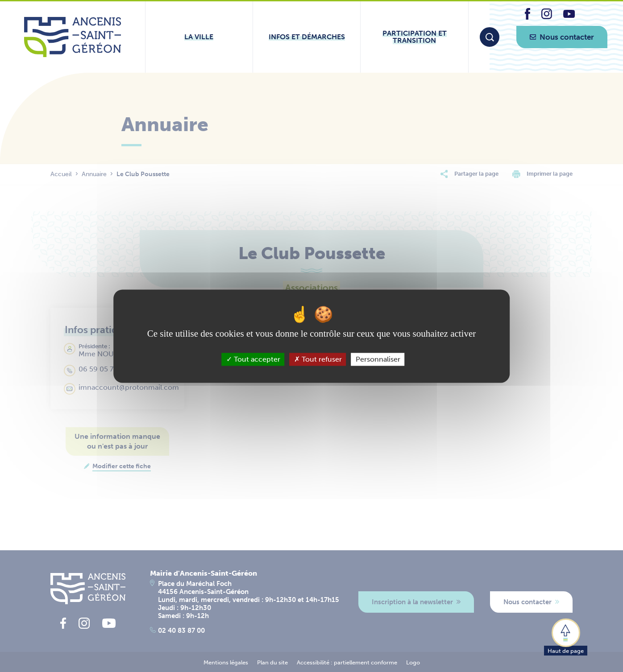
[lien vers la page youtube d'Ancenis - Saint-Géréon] (569, 15)
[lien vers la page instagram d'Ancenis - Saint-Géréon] (547, 17)
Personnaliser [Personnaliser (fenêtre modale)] (378, 359)
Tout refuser (318, 359)
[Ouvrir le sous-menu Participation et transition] (414, 37)
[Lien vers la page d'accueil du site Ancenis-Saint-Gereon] (73, 37)
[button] (566, 636)
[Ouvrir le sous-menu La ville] (199, 37)
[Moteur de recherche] (490, 37)
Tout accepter (253, 359)
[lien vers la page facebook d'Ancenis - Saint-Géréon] (527, 17)
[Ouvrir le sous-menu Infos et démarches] (307, 37)
